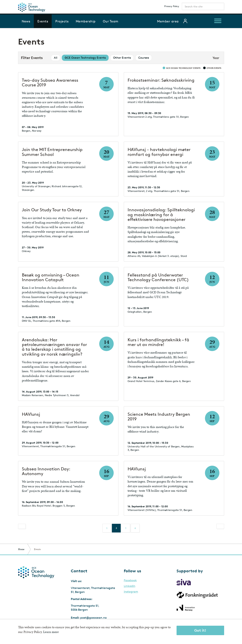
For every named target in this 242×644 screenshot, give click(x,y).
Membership (86, 21)
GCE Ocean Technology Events (85, 58)
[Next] (220, 526)
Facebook (130, 580)
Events (43, 21)
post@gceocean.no (93, 618)
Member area (168, 21)
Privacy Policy (172, 6)
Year (216, 58)
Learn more (51, 632)
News (26, 21)
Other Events (122, 58)
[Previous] (22, 526)
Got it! (200, 630)
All (56, 58)
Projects (62, 21)
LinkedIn (130, 586)
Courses (144, 58)
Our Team (111, 21)
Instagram (131, 592)
